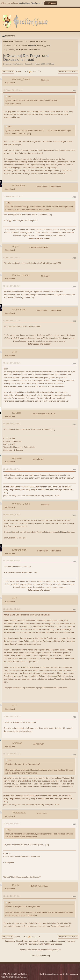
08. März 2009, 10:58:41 (12, 424)
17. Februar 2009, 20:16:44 (13, 196)
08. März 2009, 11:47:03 (12, 469)
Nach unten (8, 72)
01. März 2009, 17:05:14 (12, 257)
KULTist (16, 413)
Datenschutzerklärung (40, 956)
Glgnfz (16, 246)
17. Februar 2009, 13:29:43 (13, 90)
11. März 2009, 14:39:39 (12, 896)
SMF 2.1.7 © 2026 (8, 974)
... (37, 72)
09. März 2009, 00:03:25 (12, 561)
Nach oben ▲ (74, 974)
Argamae (17, 458)
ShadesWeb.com (21, 977)
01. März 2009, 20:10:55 (12, 286)
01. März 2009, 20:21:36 (12, 320)
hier (30, 567)
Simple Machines (21, 974)
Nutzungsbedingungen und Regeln (55, 974)
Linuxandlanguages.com (55, 941)
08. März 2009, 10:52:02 (12, 363)
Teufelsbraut (19, 813)
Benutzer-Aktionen (68, 72)
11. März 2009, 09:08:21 (12, 824)
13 (40, 72)
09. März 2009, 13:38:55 (12, 609)
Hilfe (40, 974)
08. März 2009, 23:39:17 (12, 515)
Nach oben (8, 937)
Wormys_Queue (43, 45)
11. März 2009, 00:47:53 (12, 754)
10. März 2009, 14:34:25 (12, 716)
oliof (14, 352)
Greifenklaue (19, 186)
